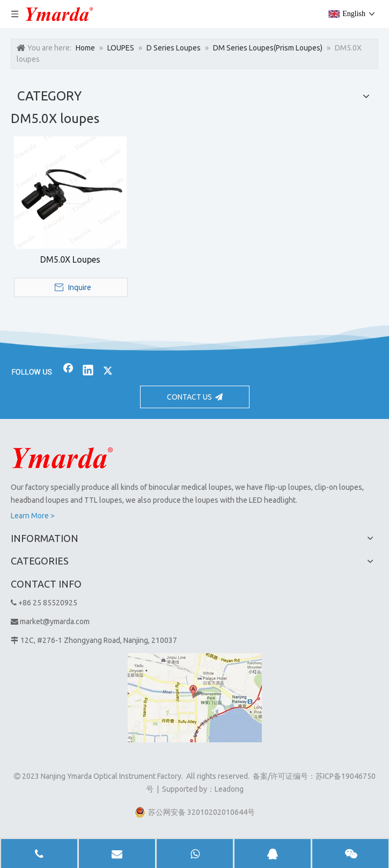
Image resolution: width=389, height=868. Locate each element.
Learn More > (33, 516)
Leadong (229, 789)
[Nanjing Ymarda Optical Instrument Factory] (63, 458)
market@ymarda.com (55, 621)
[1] (195, 698)
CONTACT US (195, 397)
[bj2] (194, 339)
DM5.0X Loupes (70, 259)
